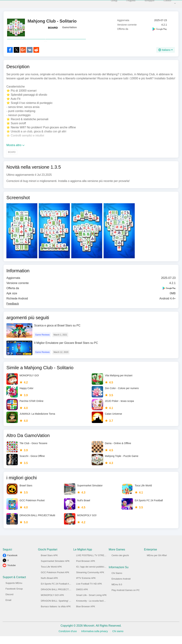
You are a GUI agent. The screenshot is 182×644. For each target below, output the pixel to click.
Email (8, 608)
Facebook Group (14, 597)
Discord (9, 602)
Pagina (126, 4)
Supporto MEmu (14, 591)
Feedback (13, 311)
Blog (109, 4)
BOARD (53, 28)
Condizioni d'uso (68, 639)
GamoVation (69, 27)
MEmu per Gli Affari (157, 563)
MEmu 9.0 (117, 592)
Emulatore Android (121, 587)
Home (162, 4)
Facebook (12, 563)
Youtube (11, 573)
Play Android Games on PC (125, 598)
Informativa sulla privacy (95, 639)
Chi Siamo (117, 581)
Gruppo (144, 4)
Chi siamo (118, 639)
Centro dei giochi (120, 563)
